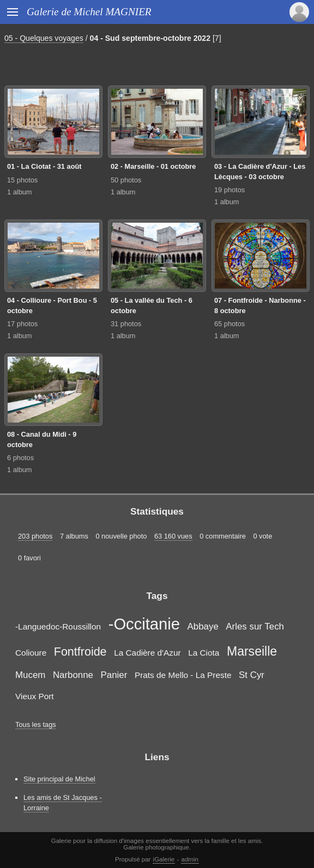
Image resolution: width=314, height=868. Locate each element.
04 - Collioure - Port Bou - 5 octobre (52, 305)
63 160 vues (173, 536)
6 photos (20, 458)
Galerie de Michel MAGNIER (89, 12)
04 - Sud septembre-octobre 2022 (150, 38)
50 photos (126, 180)
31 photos (126, 324)
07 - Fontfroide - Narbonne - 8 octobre (260, 305)
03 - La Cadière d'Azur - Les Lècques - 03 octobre (260, 172)
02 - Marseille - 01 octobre (153, 166)
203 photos (35, 536)
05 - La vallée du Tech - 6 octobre (152, 305)
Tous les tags (36, 725)
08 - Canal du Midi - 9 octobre (42, 439)
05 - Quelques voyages (44, 38)
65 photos (230, 324)
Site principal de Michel (59, 779)
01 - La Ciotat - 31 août (44, 166)
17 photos (22, 324)
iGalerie (164, 859)
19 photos (230, 190)
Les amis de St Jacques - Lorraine (63, 803)
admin (190, 859)
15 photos (22, 180)
